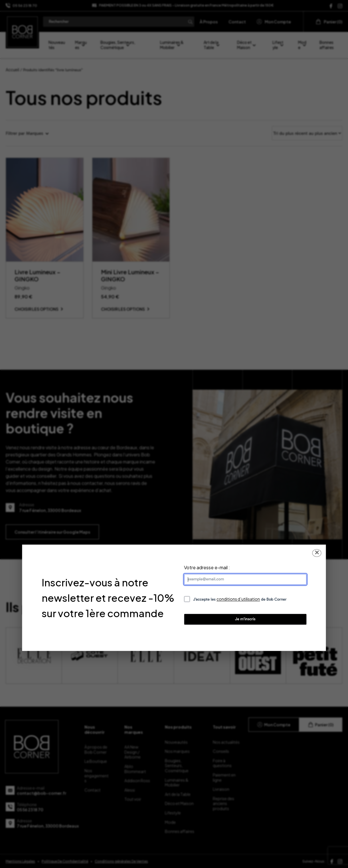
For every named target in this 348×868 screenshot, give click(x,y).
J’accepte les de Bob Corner (240, 599)
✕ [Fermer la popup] (317, 553)
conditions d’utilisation (238, 599)
